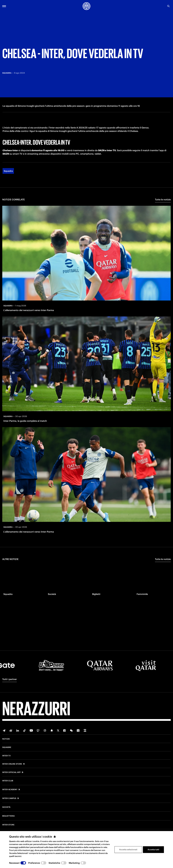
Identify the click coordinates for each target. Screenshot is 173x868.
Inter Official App (11, 772)
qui (32, 850)
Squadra (8, 178)
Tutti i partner (10, 679)
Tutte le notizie (163, 207)
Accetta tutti (153, 850)
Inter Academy (10, 790)
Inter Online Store (12, 764)
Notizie (6, 739)
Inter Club (8, 781)
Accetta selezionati (128, 850)
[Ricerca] (168, 6)
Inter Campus (9, 798)
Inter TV (6, 756)
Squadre (7, 747)
